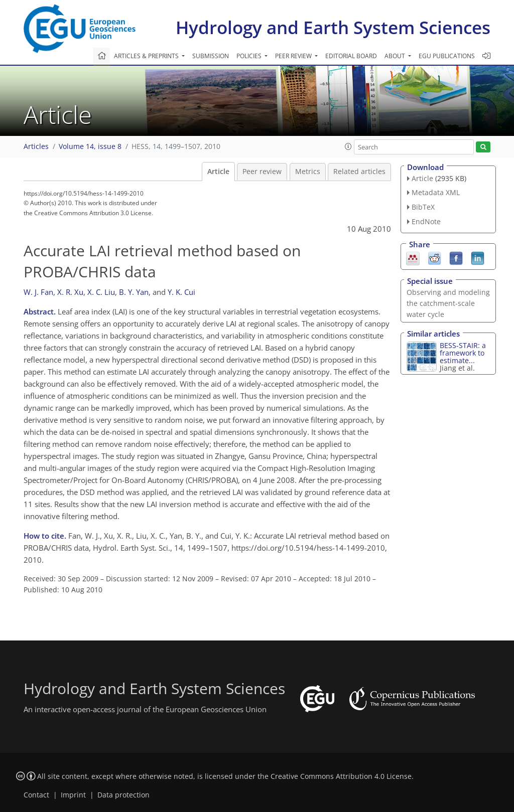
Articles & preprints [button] (147, 56)
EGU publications (447, 56)
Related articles (359, 172)
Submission (211, 56)
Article (218, 172)
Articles (36, 146)
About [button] (396, 56)
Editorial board (351, 56)
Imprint (73, 795)
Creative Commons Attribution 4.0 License (341, 776)
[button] (348, 146)
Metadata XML (436, 192)
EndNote (426, 221)
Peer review (262, 172)
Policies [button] (250, 56)
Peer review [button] (294, 56)
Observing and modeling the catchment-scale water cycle (448, 303)
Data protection (123, 795)
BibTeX (423, 207)
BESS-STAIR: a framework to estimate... (463, 353)
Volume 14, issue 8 (90, 146)
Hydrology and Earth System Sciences (333, 27)
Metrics (308, 172)
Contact (36, 795)
